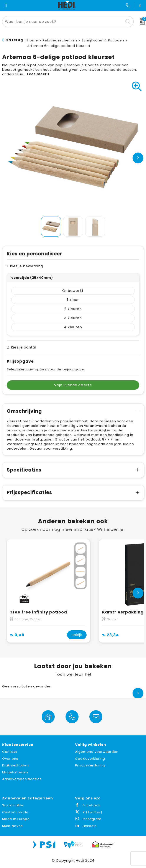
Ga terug (14, 40)
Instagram (88, 819)
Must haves (12, 826)
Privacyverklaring (90, 765)
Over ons (10, 759)
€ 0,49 (17, 635)
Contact (10, 752)
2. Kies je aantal (21, 347)
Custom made (15, 812)
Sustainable (13, 805)
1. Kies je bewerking (25, 266)
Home (33, 40)
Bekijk (77, 635)
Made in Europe (16, 819)
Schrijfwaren (93, 40)
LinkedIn (86, 826)
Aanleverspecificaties (22, 779)
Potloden (116, 40)
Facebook (88, 805)
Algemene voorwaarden (97, 752)
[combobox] (63, 22)
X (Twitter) (89, 812)
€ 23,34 (111, 635)
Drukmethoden (16, 765)
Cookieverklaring (90, 759)
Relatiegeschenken (60, 40)
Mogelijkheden (15, 772)
